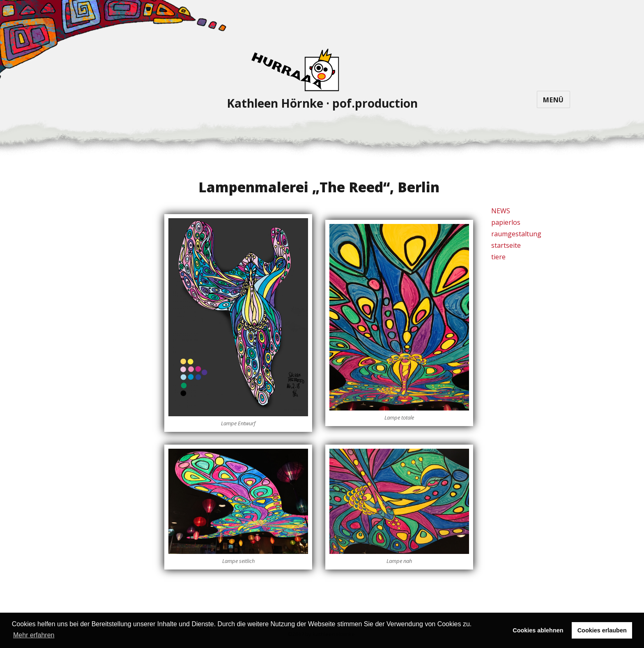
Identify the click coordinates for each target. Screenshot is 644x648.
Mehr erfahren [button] (34, 635)
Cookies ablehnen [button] (538, 630)
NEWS (501, 211)
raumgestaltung (516, 234)
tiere (498, 257)
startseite (506, 245)
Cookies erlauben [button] (602, 630)
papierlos (506, 222)
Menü (553, 100)
